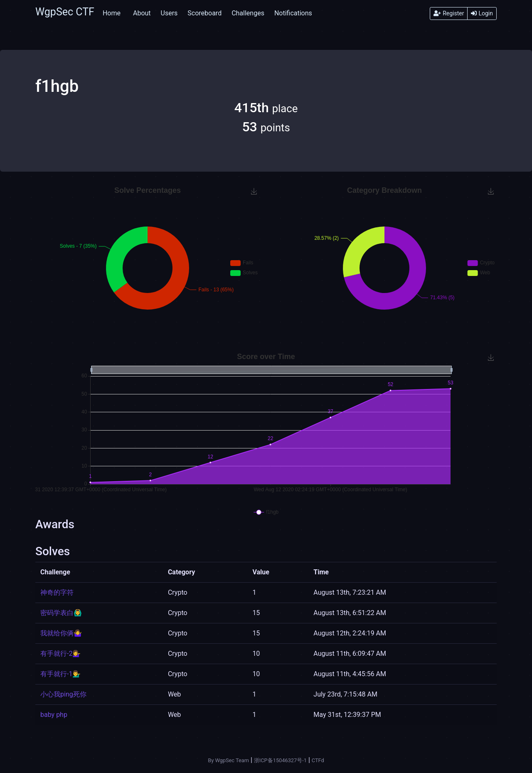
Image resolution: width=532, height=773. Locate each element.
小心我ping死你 (63, 694)
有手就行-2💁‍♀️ (60, 654)
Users (169, 13)
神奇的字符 (57, 592)
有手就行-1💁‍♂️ (60, 674)
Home (112, 13)
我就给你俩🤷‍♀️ (61, 633)
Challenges (248, 13)
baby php (54, 715)
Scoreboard (204, 13)
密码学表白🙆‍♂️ (61, 613)
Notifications (293, 13)
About (142, 13)
